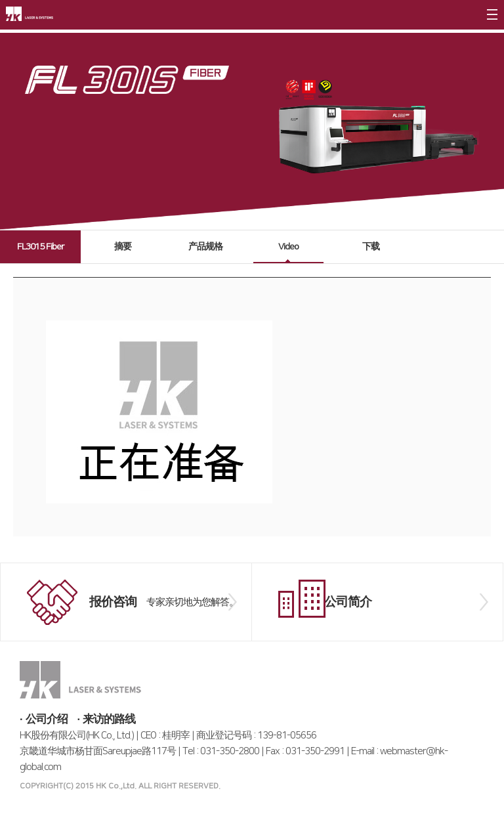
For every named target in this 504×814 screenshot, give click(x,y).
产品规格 (205, 247)
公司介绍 (47, 719)
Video (288, 247)
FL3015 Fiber (40, 247)
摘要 (123, 247)
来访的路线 (109, 719)
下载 (371, 247)
